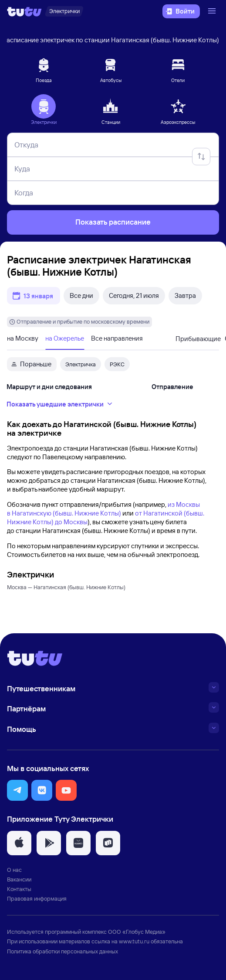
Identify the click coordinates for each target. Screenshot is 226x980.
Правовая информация (37, 898)
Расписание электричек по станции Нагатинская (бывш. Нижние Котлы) (111, 40)
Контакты (19, 889)
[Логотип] (24, 11)
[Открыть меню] (213, 11)
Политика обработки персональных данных (62, 951)
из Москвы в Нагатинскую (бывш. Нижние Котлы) (103, 509)
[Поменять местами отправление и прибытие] (201, 157)
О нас (14, 870)
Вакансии (19, 879)
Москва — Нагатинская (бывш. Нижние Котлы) (66, 587)
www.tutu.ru (134, 941)
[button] (17, 790)
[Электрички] (64, 11)
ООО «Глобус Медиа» (137, 932)
